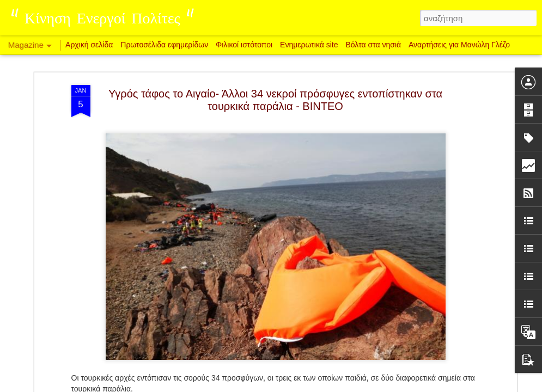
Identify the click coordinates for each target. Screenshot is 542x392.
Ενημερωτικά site (309, 45)
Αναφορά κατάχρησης (336, 386)
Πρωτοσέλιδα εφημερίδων (164, 45)
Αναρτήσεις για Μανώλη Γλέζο (459, 45)
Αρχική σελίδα (89, 45)
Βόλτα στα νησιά (374, 45)
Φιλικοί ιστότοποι (244, 45)
